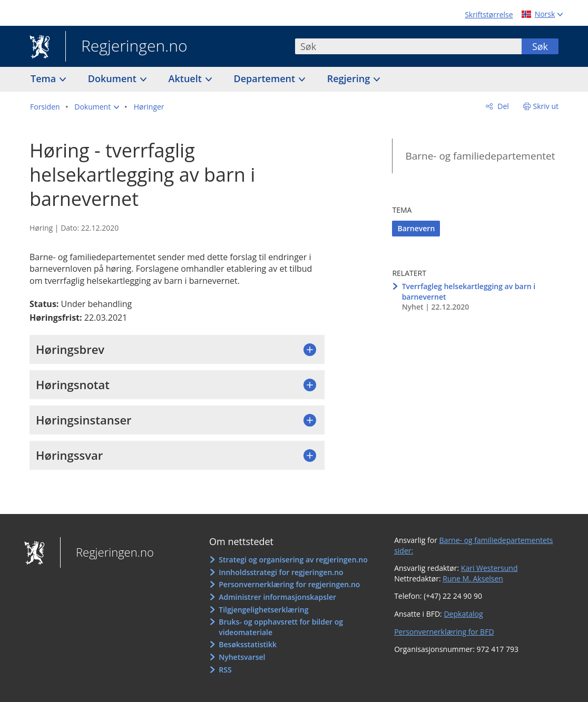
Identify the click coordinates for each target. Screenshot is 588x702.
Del (502, 106)
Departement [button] (266, 78)
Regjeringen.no (126, 47)
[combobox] (408, 46)
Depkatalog (463, 614)
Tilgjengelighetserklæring (263, 610)
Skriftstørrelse (489, 14)
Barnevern (416, 228)
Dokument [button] (114, 78)
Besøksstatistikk (248, 644)
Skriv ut (546, 106)
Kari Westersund (489, 568)
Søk (540, 46)
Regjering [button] (350, 78)
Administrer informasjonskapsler (277, 597)
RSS (225, 670)
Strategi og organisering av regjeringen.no (293, 560)
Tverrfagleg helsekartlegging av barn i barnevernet (469, 291)
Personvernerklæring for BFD (444, 632)
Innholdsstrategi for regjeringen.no (281, 572)
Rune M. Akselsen (473, 579)
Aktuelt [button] (187, 78)
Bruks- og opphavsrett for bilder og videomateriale (281, 627)
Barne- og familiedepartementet (480, 156)
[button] (97, 107)
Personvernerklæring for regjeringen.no (289, 584)
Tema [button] (45, 78)
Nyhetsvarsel (242, 657)
